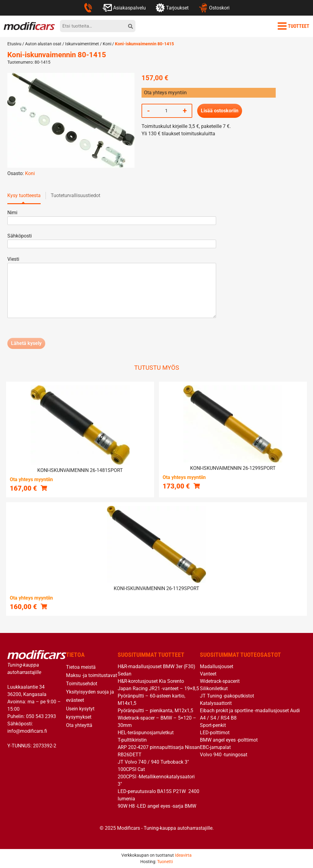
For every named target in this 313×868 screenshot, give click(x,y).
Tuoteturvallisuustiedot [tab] (75, 195)
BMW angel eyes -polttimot (229, 740)
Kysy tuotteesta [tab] (24, 195)
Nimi (112, 217)
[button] (44, 488)
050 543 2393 (41, 716)
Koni (107, 44)
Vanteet (208, 674)
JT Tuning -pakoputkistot (227, 696)
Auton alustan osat (43, 44)
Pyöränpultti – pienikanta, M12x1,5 (155, 711)
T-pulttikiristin (132, 740)
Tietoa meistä (81, 667)
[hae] (131, 26)
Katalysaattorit (216, 703)
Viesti (112, 288)
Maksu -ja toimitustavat (92, 675)
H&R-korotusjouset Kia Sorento (151, 681)
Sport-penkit (213, 725)
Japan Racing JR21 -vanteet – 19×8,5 (158, 688)
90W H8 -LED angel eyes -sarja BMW (157, 806)
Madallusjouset (217, 666)
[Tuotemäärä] (166, 111)
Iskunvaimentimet (82, 44)
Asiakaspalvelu (124, 8)
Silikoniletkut (214, 688)
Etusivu (14, 44)
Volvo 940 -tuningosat (224, 755)
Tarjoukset (172, 8)
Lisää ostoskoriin (220, 111)
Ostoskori (214, 8)
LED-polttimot (215, 733)
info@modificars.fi (27, 731)
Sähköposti (112, 240)
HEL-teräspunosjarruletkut (146, 733)
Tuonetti (165, 862)
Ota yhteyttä (79, 725)
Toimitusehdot (82, 684)
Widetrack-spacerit (220, 681)
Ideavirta (183, 855)
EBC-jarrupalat (215, 747)
